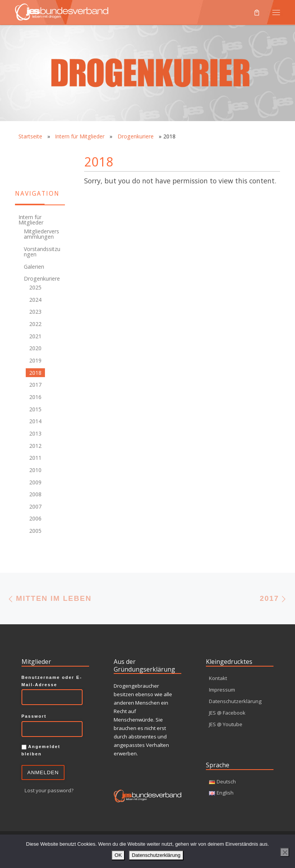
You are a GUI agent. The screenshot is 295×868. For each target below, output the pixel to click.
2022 (35, 324)
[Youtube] (19, 170)
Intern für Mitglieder (80, 136)
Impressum (222, 690)
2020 (35, 348)
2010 (35, 470)
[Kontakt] (19, 154)
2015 (35, 409)
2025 (35, 287)
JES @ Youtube (226, 724)
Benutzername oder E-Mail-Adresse (52, 681)
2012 (35, 446)
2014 (35, 421)
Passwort (34, 716)
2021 (35, 336)
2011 (35, 458)
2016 (35, 397)
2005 (35, 531)
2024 (35, 300)
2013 (35, 433)
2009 (35, 482)
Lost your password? (49, 790)
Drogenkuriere (136, 136)
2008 (35, 494)
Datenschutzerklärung (235, 701)
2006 (35, 518)
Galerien (34, 267)
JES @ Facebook (227, 713)
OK (118, 855)
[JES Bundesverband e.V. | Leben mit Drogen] (62, 11)
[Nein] (285, 852)
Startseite (30, 136)
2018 (35, 373)
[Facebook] (50, 154)
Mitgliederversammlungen (41, 234)
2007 (35, 506)
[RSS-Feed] (35, 154)
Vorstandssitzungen (42, 252)
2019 (35, 360)
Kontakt (218, 678)
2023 (35, 312)
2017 (35, 385)
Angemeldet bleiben (41, 750)
